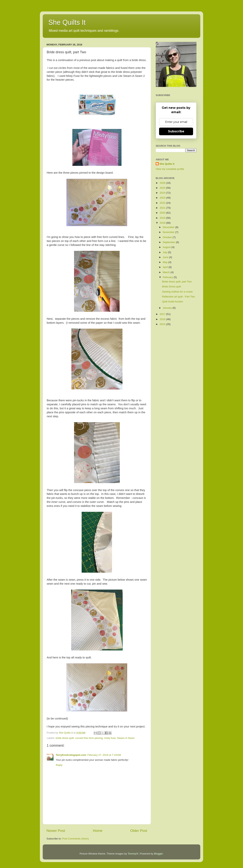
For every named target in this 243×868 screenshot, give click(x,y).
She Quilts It (67, 22)
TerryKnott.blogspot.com (71, 755)
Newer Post (56, 831)
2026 (163, 183)
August (167, 247)
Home (98, 831)
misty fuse (110, 738)
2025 (163, 188)
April (166, 267)
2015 (163, 324)
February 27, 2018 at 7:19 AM (104, 755)
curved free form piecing (89, 738)
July (165, 252)
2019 (163, 218)
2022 (163, 203)
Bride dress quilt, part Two (177, 282)
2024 (163, 193)
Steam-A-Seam (126, 738)
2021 (163, 208)
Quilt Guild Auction (173, 302)
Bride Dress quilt (172, 287)
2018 (163, 223)
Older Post (139, 831)
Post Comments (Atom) (76, 839)
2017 (163, 314)
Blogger (158, 854)
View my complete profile (170, 169)
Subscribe (176, 131)
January (168, 308)
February (168, 277)
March (167, 272)
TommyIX (133, 854)
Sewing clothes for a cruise (177, 292)
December (169, 227)
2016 (163, 319)
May (165, 262)
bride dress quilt (65, 738)
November (169, 232)
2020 (163, 213)
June (166, 257)
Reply (59, 765)
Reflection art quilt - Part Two (179, 297)
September (169, 242)
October (168, 237)
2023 (163, 198)
